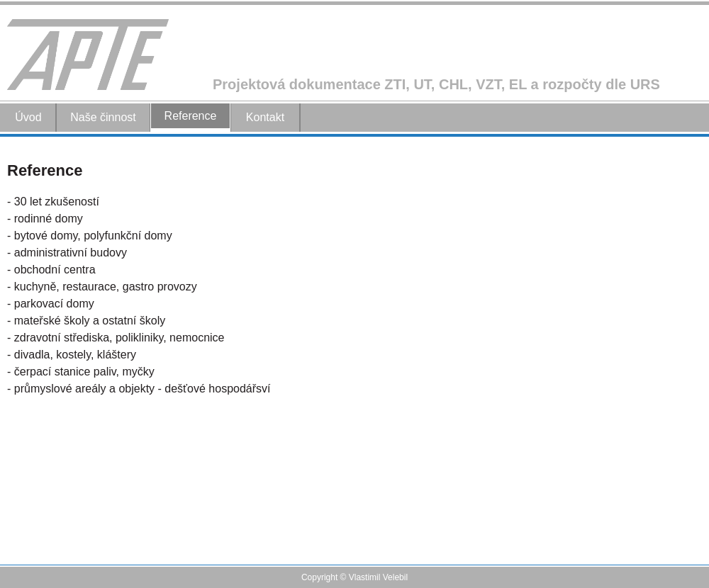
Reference (191, 116)
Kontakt (265, 117)
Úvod (28, 117)
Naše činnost (103, 117)
